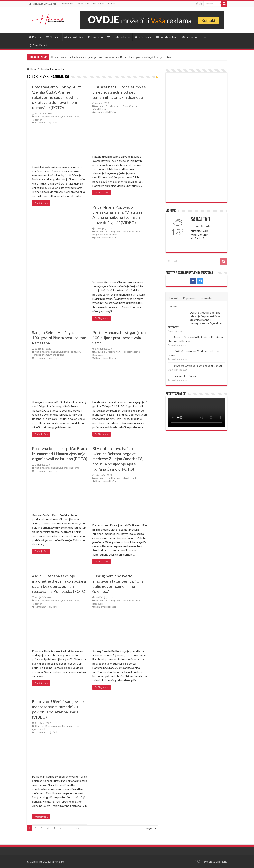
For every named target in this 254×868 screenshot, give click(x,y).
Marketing (99, 3)
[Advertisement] (196, 137)
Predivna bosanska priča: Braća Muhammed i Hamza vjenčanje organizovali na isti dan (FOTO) (60, 454)
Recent (173, 298)
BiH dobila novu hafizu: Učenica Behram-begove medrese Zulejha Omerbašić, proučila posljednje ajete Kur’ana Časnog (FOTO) (118, 459)
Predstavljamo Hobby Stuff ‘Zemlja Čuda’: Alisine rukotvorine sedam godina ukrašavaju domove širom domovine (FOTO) (56, 97)
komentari (207, 298)
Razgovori (95, 37)
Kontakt (112, 3)
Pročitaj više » (41, 203)
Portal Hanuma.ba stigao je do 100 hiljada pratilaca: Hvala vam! (119, 338)
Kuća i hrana (143, 37)
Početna (35, 37)
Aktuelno (53, 37)
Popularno (189, 298)
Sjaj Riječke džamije (185, 376)
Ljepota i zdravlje (119, 37)
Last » (75, 828)
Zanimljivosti (38, 45)
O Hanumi (68, 3)
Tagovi (173, 306)
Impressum (83, 3)
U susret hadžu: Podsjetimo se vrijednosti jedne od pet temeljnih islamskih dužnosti (119, 92)
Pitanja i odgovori (194, 37)
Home (32, 69)
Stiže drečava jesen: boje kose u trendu (198, 365)
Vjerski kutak (74, 37)
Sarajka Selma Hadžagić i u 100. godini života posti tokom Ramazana (59, 338)
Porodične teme (167, 37)
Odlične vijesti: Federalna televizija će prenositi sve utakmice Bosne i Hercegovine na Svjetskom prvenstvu (111, 57)
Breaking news (53, 116)
